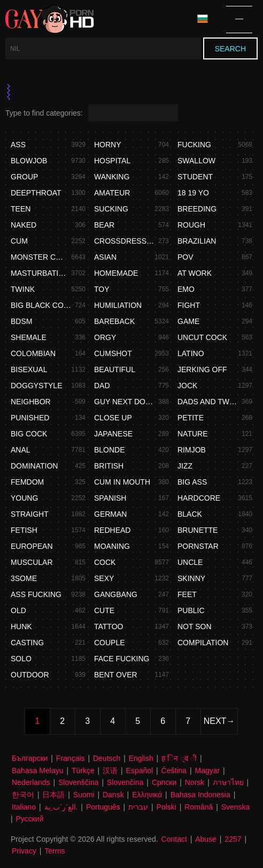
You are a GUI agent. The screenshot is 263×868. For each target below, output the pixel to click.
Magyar (207, 771)
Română (199, 807)
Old (18, 610)
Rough (191, 225)
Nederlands (31, 782)
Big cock (29, 434)
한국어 (23, 795)
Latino (191, 353)
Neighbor (31, 402)
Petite (191, 418)
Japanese (113, 434)
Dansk (113, 795)
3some (24, 578)
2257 (233, 839)
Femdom (27, 482)
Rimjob (192, 450)
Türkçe (83, 771)
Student (195, 177)
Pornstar (198, 546)
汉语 (110, 771)
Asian (105, 257)
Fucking (194, 145)
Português (103, 807)
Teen (21, 209)
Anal (21, 450)
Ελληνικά (147, 795)
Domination (34, 466)
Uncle (190, 562)
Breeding (197, 209)
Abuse (206, 839)
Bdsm (21, 321)
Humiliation (118, 305)
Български (30, 758)
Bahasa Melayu (38, 771)
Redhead (112, 530)
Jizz (185, 466)
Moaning (112, 546)
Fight (189, 305)
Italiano (24, 807)
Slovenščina (79, 782)
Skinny (191, 578)
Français (71, 758)
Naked (24, 225)
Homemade (116, 273)
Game (188, 321)
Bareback (114, 321)
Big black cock (41, 305)
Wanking (112, 177)
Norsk (195, 782)
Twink (23, 289)
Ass (18, 145)
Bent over (116, 675)
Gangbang (116, 594)
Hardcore (199, 498)
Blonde (110, 450)
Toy (102, 289)
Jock (187, 386)
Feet (187, 594)
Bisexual (29, 369)
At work (195, 273)
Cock (105, 562)
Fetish (24, 530)
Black (190, 514)
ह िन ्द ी (179, 758)
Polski (167, 807)
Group (24, 177)
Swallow (196, 161)
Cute (104, 610)
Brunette (198, 530)
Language (203, 19)
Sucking (111, 209)
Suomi (84, 795)
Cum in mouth (122, 482)
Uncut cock (202, 337)
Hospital (112, 161)
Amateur (112, 193)
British (109, 466)
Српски (164, 782)
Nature (193, 434)
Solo (21, 659)
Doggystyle (36, 386)
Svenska (236, 807)
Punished (30, 418)
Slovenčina (125, 782)
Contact (174, 839)
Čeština (174, 771)
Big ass (192, 482)
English (141, 758)
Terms (55, 851)
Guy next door (125, 402)
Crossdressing (125, 241)
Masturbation (39, 273)
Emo (186, 289)
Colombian (33, 353)
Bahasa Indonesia (200, 795)
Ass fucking (36, 594)
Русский (30, 819)
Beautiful (115, 369)
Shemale (29, 337)
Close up (113, 418)
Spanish (110, 498)
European (32, 546)
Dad (102, 386)
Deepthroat (36, 193)
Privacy (24, 851)
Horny (108, 145)
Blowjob (29, 161)
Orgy (105, 337)
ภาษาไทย (228, 782)
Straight (30, 514)
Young (24, 498)
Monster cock (39, 257)
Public (191, 610)
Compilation (203, 643)
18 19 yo (193, 193)
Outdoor (30, 675)
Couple (110, 643)
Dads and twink (208, 402)
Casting (27, 643)
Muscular (32, 562)
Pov (185, 257)
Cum (19, 241)
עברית (138, 807)
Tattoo (109, 627)
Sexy (104, 578)
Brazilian (197, 241)
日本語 (53, 795)
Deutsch (107, 758)
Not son (195, 627)
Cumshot (113, 353)
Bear (104, 225)
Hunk (21, 627)
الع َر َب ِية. (61, 807)
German (110, 514)
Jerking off (202, 369)
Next (215, 721)
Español (140, 771)
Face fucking (122, 659)
